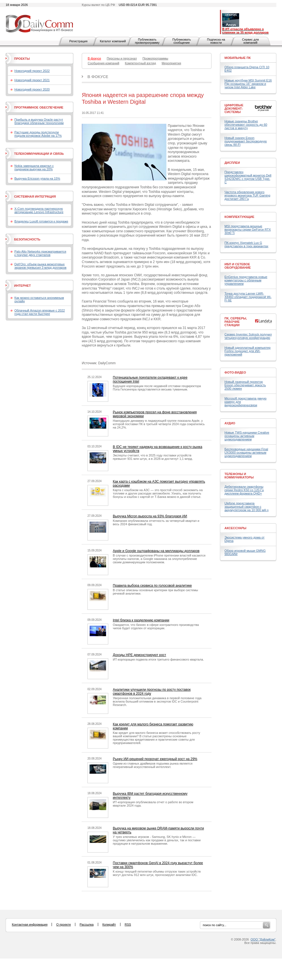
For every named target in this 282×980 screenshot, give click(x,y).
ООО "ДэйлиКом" (263, 939)
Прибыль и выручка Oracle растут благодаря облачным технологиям (39, 121)
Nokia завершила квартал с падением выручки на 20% (34, 167)
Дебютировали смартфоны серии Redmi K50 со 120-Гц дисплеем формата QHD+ (244, 490)
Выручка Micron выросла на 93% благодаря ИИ (150, 516)
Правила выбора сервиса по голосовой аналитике (152, 586)
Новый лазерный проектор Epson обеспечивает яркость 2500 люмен (245, 385)
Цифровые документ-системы (234, 109)
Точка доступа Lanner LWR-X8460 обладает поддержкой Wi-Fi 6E (248, 297)
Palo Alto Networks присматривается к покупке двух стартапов (40, 253)
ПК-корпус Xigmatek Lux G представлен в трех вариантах (246, 244)
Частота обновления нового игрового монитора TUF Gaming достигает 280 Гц (247, 195)
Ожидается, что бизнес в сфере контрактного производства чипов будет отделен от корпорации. (156, 626)
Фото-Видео (235, 372)
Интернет (22, 286)
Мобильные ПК (238, 58)
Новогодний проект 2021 (32, 80)
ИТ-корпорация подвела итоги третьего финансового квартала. (158, 659)
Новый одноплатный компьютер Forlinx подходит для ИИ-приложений (247, 351)
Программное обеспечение (39, 107)
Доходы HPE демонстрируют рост (139, 655)
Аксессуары (235, 528)
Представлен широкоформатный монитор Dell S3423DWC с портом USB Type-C (248, 177)
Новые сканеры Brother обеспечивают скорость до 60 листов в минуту (246, 125)
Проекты (22, 59)
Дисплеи (232, 163)
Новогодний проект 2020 (32, 89)
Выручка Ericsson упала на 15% (37, 178)
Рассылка (87, 924)
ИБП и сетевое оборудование (238, 266)
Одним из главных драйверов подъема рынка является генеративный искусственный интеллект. (153, 765)
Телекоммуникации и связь (39, 154)
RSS (128, 924)
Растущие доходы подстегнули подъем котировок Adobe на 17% (38, 134)
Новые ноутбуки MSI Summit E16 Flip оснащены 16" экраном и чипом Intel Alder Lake (248, 84)
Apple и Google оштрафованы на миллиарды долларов (156, 551)
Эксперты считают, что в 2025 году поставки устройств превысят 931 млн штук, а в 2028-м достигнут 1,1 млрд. (153, 457)
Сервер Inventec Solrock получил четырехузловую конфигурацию (248, 336)
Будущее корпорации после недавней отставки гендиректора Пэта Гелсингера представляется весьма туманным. (157, 388)
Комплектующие (239, 217)
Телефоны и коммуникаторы (239, 476)
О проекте (63, 924)
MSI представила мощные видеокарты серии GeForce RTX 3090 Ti (248, 229)
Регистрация (78, 41)
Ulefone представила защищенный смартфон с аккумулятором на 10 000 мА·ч (246, 507)
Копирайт (109, 924)
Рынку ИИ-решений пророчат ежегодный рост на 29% (155, 759)
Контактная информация (30, 924)
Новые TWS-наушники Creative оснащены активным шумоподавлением (247, 436)
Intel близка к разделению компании (141, 620)
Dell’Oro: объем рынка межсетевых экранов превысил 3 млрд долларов (40, 266)
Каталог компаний (113, 41)
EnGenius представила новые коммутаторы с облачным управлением (246, 280)
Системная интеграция (35, 197)
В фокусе (98, 77)
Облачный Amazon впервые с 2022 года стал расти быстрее (40, 312)
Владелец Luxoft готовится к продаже (41, 221)
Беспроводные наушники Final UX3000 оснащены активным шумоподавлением (246, 453)
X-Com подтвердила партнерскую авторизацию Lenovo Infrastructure (39, 210)
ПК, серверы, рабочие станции (236, 322)
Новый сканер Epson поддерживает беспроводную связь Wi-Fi (246, 141)
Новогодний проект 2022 (32, 71)
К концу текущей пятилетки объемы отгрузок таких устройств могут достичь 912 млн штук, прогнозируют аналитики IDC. (157, 873)
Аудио (230, 423)
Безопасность (27, 239)
